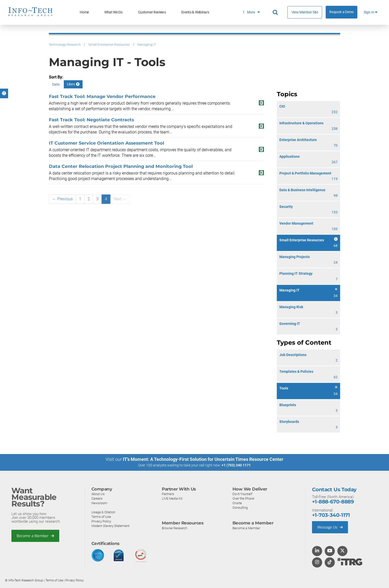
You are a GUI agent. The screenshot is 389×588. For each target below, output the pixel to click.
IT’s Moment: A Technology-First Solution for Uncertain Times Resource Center (203, 459)
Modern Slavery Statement (110, 526)
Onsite (237, 503)
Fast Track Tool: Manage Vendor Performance (102, 96)
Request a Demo (342, 12)
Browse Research (174, 528)
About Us (98, 494)
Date (56, 84)
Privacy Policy (101, 521)
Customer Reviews (152, 12)
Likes (73, 84)
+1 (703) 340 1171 (236, 465)
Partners (168, 494)
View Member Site (305, 12)
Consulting (240, 507)
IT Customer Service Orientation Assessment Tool (106, 143)
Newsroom (99, 503)
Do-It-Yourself (242, 494)
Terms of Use (101, 516)
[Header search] (276, 12)
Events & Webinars (195, 12)
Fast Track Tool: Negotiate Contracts (91, 120)
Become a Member (36, 536)
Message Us (331, 527)
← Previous (62, 199)
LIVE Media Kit (172, 498)
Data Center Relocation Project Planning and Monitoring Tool (121, 166)
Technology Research (65, 44)
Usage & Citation (103, 512)
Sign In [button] (371, 12)
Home (84, 12)
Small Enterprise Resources (109, 44)
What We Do (113, 12)
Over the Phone (243, 498)
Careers (97, 498)
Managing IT (147, 44)
